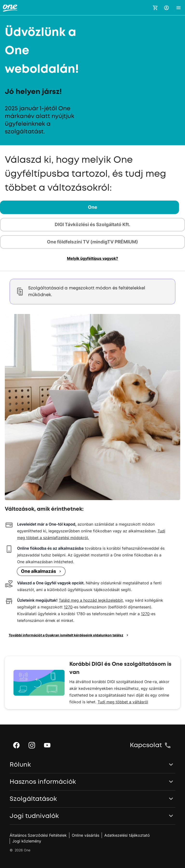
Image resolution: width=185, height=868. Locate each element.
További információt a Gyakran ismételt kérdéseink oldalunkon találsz (69, 635)
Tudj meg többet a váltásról (123, 702)
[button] (166, 8)
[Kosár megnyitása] (155, 8)
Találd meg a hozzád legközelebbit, (91, 600)
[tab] (92, 207)
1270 (68, 607)
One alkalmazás (42, 571)
